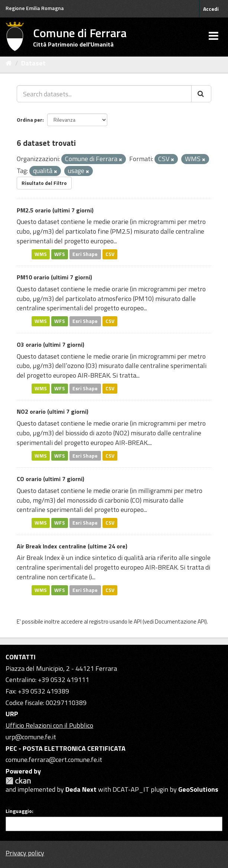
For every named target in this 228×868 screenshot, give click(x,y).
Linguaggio (19, 811)
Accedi (211, 9)
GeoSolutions (198, 789)
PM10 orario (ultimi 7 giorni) (54, 277)
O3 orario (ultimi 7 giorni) (51, 345)
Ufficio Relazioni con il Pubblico (49, 725)
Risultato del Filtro (44, 183)
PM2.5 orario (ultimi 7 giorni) (55, 210)
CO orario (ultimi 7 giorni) (51, 479)
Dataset (33, 63)
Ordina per (30, 120)
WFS (60, 254)
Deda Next (81, 789)
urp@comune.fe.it (31, 737)
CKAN (18, 781)
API (138, 622)
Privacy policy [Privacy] (25, 853)
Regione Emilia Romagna (35, 8)
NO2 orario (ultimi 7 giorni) (53, 411)
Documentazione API (180, 622)
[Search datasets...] (104, 94)
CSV (110, 254)
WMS (41, 254)
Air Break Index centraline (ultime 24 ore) (72, 546)
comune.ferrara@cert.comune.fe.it (54, 760)
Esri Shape (85, 254)
